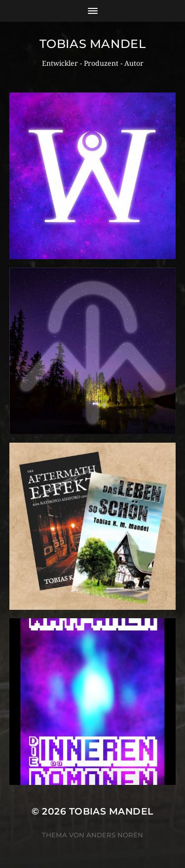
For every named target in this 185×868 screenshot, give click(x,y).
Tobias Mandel (93, 44)
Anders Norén (115, 835)
